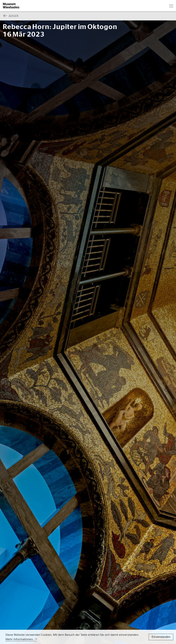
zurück (11, 16)
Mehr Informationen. (20, 639)
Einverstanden (161, 637)
